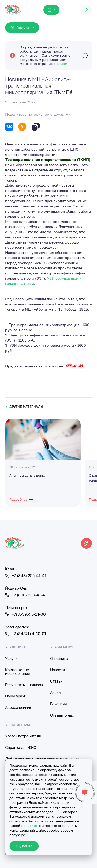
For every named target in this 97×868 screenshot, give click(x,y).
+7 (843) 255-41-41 (26, 575)
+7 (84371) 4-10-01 (26, 634)
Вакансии (58, 704)
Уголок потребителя (23, 736)
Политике (29, 826)
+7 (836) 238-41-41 (26, 595)
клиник (63, 64)
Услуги (11, 659)
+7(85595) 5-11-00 (25, 614)
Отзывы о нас (62, 715)
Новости (58, 670)
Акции (55, 693)
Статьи (56, 681)
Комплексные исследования (17, 672)
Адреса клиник (18, 708)
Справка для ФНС (21, 748)
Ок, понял (24, 846)
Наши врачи (16, 696)
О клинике (59, 659)
